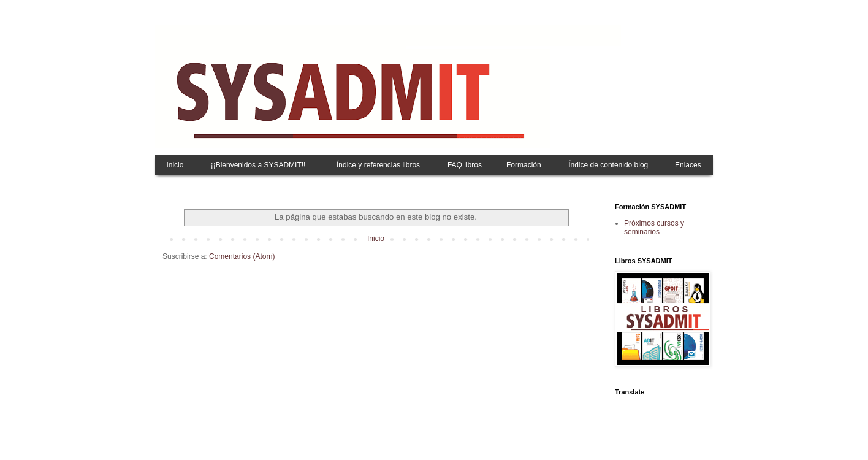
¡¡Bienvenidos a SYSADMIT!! (258, 165)
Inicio (175, 165)
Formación (524, 165)
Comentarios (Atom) (242, 256)
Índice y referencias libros (378, 165)
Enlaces (688, 165)
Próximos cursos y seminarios (654, 228)
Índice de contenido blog (608, 165)
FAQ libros (465, 165)
